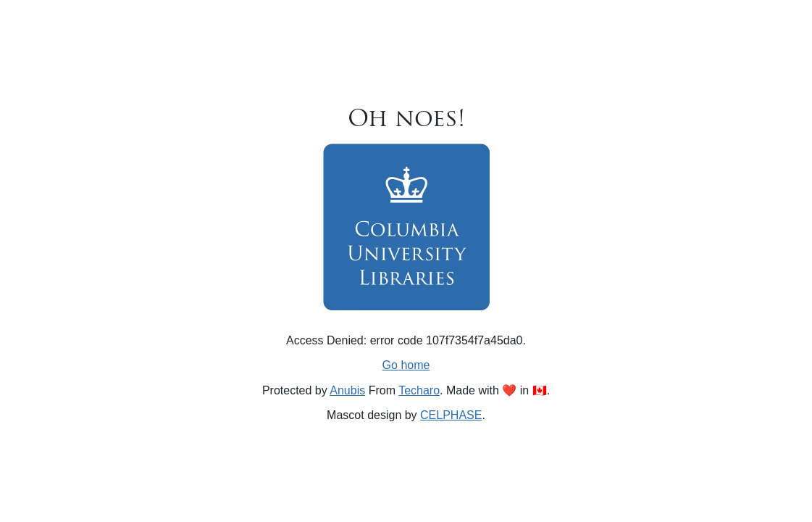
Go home (406, 365)
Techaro (419, 390)
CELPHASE (451, 415)
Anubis (347, 390)
